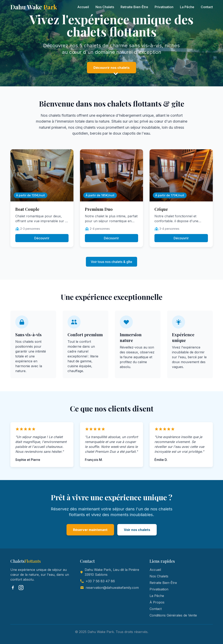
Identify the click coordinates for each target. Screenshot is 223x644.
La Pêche (187, 7)
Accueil (83, 7)
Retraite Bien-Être (134, 7)
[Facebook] (13, 588)
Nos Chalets (105, 7)
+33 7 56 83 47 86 (100, 581)
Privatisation (164, 7)
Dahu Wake (34, 7)
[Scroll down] (116, 74)
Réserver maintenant (90, 530)
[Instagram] (21, 588)
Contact (207, 7)
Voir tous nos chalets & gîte (111, 262)
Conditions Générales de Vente (173, 615)
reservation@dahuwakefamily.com (112, 588)
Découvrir (42, 238)
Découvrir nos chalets (111, 68)
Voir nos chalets (137, 530)
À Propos (157, 602)
